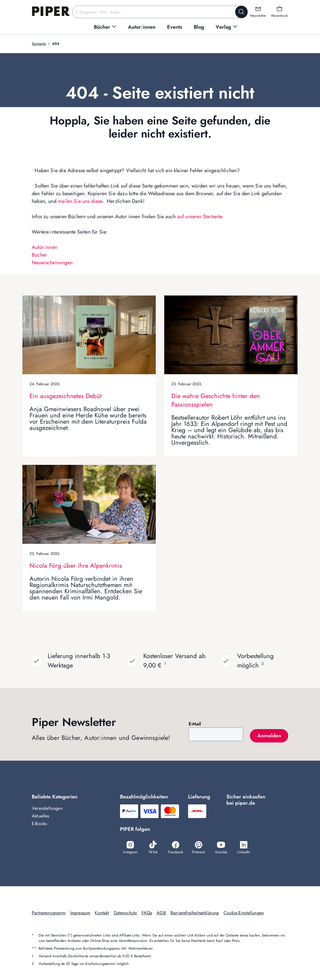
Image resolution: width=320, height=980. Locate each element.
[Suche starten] (241, 12)
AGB (161, 913)
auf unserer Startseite (200, 217)
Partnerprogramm (49, 913)
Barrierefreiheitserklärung (195, 913)
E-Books (39, 824)
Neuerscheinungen (52, 263)
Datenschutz (125, 913)
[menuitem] (105, 27)
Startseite (39, 44)
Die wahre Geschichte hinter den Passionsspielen (216, 400)
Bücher (39, 255)
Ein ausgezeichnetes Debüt (66, 396)
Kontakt (102, 913)
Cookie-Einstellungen (244, 913)
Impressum (80, 913)
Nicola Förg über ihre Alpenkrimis (76, 565)
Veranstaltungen (47, 808)
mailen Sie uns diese (80, 201)
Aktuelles (41, 816)
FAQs (147, 913)
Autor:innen (44, 247)
